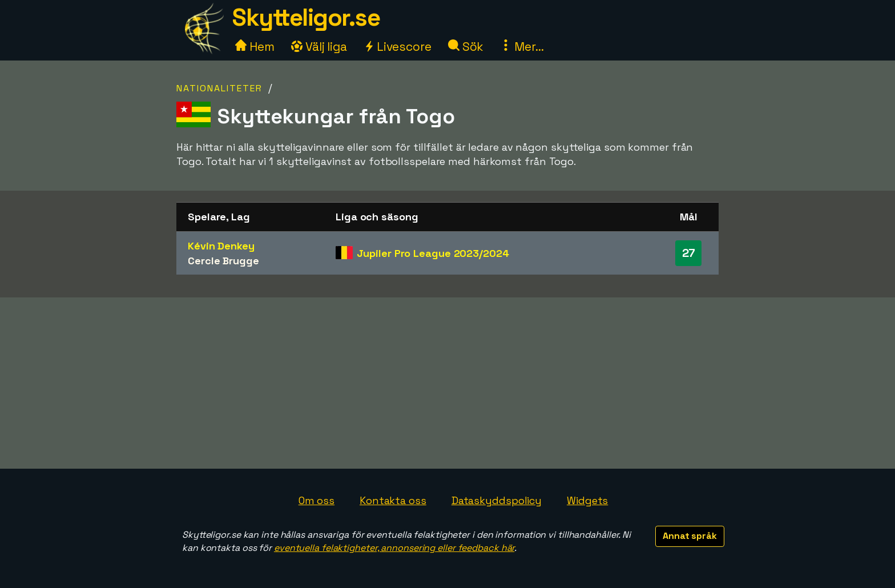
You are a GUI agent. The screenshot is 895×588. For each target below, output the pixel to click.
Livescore (398, 47)
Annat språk (690, 536)
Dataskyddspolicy (497, 500)
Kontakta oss (393, 500)
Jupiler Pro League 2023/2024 (433, 253)
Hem (255, 47)
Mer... (522, 47)
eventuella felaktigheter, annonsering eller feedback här (394, 548)
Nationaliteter (219, 88)
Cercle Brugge (223, 261)
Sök (466, 47)
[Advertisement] (447, 383)
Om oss (317, 500)
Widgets (587, 500)
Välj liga (319, 47)
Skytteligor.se (306, 17)
